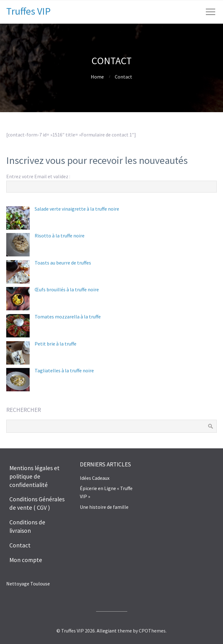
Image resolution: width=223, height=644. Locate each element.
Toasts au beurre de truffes (63, 263)
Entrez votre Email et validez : (38, 176)
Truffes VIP (28, 11)
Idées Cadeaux (95, 478)
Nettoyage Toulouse (28, 584)
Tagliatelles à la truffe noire (64, 370)
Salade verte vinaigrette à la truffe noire (77, 209)
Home (97, 77)
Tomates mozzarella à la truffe (68, 317)
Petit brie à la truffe (56, 344)
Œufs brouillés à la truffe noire (67, 289)
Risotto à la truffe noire (60, 236)
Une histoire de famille (104, 507)
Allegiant (107, 631)
